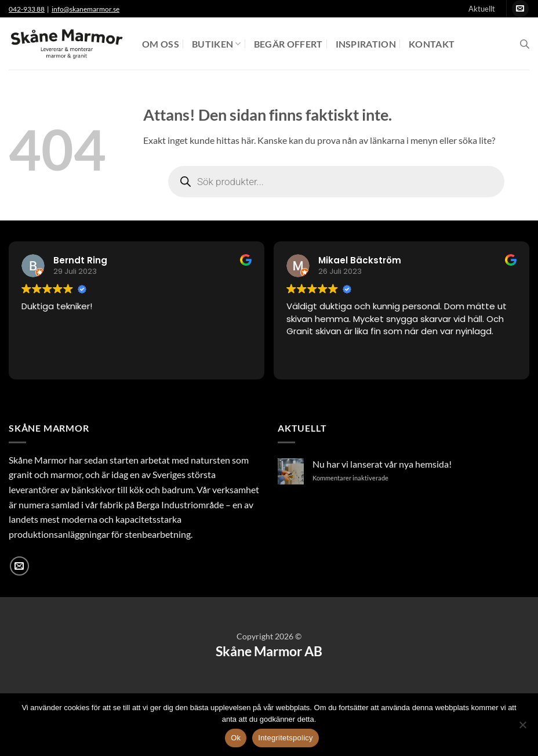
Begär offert (288, 44)
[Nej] (522, 728)
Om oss (161, 44)
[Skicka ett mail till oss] (520, 9)
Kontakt (432, 44)
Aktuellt (482, 9)
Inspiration (366, 44)
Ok (236, 738)
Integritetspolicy (286, 738)
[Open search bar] (525, 44)
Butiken (217, 44)
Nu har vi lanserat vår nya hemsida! (382, 464)
